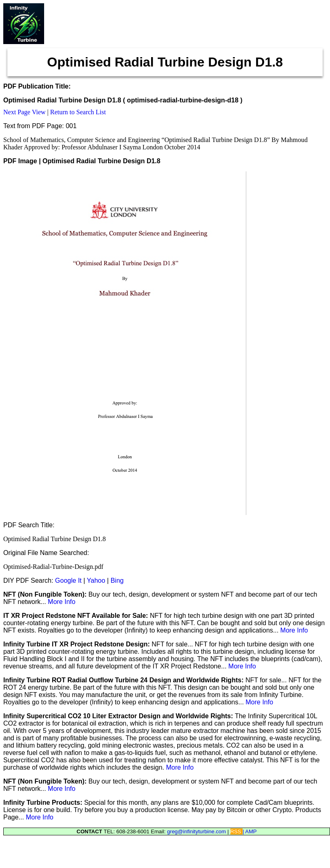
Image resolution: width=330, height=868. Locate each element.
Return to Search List (78, 112)
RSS (236, 831)
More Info (62, 602)
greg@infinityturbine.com (197, 831)
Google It (68, 581)
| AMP (250, 831)
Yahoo (96, 581)
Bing (117, 581)
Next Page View (25, 112)
